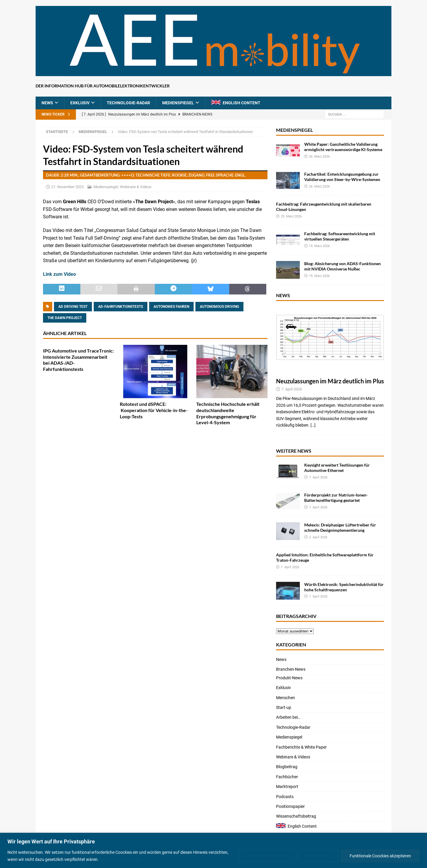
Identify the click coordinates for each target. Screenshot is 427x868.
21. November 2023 (67, 187)
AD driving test (73, 307)
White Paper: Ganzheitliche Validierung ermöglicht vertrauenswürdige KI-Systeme (343, 147)
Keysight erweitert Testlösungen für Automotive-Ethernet (337, 468)
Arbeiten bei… (288, 717)
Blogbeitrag (287, 767)
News (47, 103)
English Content (242, 103)
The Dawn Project (65, 318)
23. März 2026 (291, 216)
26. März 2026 (319, 157)
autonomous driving (219, 307)
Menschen (286, 698)
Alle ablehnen (318, 856)
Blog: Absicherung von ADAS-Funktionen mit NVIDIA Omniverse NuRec (342, 266)
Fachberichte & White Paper (301, 747)
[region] (213, 850)
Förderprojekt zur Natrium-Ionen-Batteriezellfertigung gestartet (336, 498)
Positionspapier (290, 806)
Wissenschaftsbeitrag (296, 816)
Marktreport (287, 787)
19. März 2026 (319, 246)
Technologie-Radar (128, 103)
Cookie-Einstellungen (267, 856)
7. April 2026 (292, 389)
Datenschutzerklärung (120, 859)
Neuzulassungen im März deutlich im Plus (330, 381)
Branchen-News (291, 669)
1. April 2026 (290, 567)
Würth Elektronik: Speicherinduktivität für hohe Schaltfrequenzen (344, 587)
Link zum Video (59, 274)
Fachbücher (287, 777)
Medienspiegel (178, 103)
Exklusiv (80, 103)
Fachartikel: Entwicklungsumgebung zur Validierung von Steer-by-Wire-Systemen (342, 177)
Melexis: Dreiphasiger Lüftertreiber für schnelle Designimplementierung (340, 527)
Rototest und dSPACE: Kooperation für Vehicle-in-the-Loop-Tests (154, 410)
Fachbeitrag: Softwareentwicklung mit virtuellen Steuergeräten (340, 236)
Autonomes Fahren (171, 307)
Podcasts (285, 797)
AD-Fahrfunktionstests (121, 307)
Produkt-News (289, 678)
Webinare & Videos (136, 187)
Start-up (284, 707)
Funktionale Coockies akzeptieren (380, 856)
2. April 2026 (318, 537)
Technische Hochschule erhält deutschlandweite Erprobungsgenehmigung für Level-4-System (228, 413)
